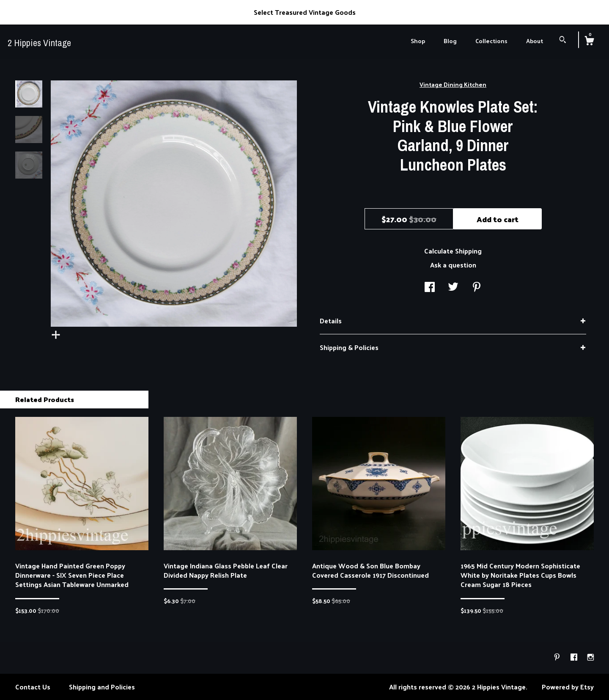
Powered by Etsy (568, 687)
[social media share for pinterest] (477, 288)
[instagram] (591, 657)
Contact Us (33, 687)
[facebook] (575, 657)
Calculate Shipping (453, 251)
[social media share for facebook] (430, 288)
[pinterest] (558, 657)
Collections (491, 41)
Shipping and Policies (102, 687)
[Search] (563, 40)
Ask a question (453, 265)
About (535, 41)
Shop (418, 41)
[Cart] (589, 41)
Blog (450, 41)
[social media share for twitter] (453, 288)
